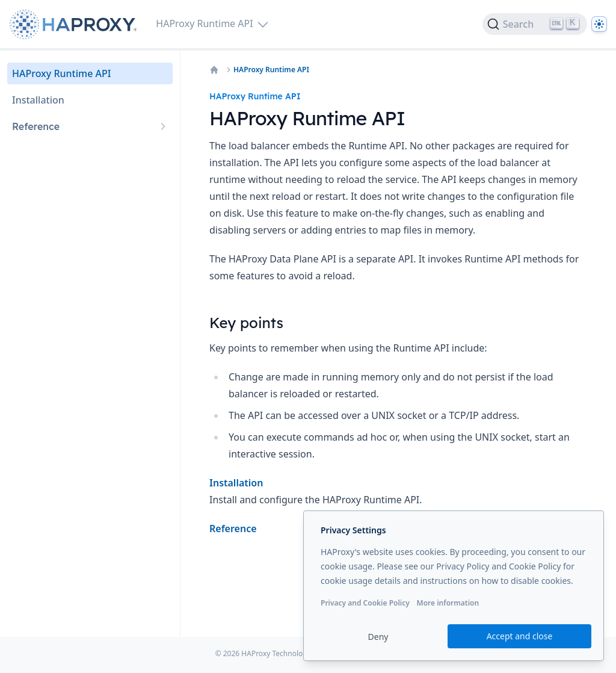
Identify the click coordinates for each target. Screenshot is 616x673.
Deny (378, 637)
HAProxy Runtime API (271, 70)
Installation (236, 483)
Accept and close (520, 636)
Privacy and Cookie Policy (365, 603)
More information (448, 603)
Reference (233, 529)
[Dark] (599, 24)
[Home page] (75, 24)
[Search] (535, 24)
